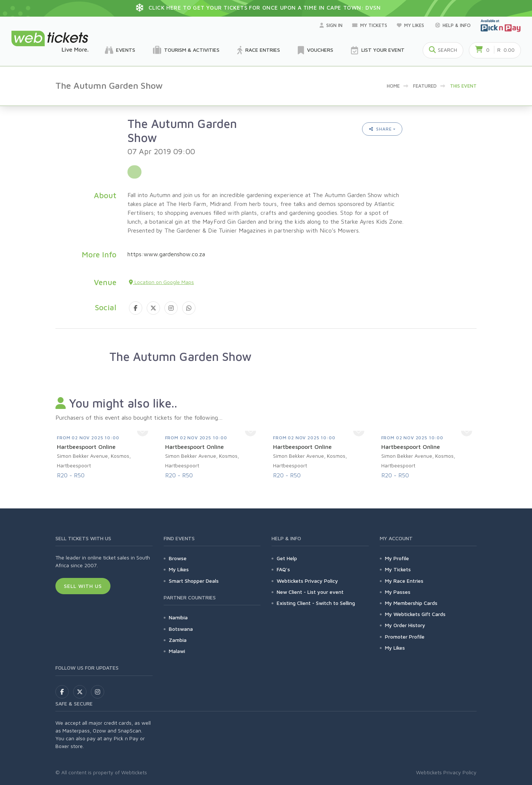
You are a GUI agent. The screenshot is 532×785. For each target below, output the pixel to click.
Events (120, 50)
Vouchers (316, 50)
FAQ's (283, 569)
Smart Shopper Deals (194, 581)
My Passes (398, 592)
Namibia (178, 617)
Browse (178, 558)
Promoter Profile (405, 637)
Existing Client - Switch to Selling (316, 603)
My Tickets (370, 25)
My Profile (397, 558)
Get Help (287, 558)
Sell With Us (83, 586)
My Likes (411, 25)
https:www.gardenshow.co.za (166, 254)
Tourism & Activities (186, 50)
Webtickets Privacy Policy (307, 581)
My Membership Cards (411, 603)
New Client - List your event (310, 592)
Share (381, 129)
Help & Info (453, 25)
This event (463, 86)
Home (393, 86)
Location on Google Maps (161, 282)
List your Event (378, 50)
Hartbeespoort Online (86, 447)
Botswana (181, 629)
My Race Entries (404, 581)
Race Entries (259, 50)
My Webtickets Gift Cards (415, 614)
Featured (425, 86)
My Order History (405, 625)
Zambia (178, 640)
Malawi (177, 651)
